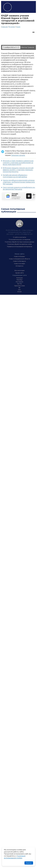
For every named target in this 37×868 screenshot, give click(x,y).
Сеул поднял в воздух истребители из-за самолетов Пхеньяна (19, 188)
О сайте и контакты (20, 237)
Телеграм (19, 278)
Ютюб (19, 292)
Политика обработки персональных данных (20, 242)
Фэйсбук (20, 280)
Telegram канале (18, 155)
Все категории (20, 270)
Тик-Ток (19, 284)
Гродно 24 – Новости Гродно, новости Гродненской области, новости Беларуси (7, 7)
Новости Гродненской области (19, 259)
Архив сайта (20, 273)
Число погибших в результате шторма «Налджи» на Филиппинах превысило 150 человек (19, 182)
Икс (20, 290)
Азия (18, 27)
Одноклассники (19, 286)
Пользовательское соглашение (20, 239)
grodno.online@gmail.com (24, 234)
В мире (12, 27)
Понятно (29, 863)
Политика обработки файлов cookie (20, 244)
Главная (4, 27)
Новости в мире (20, 264)
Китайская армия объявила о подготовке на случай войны (15, 176)
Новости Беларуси (19, 261)
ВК (20, 288)
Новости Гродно (19, 256)
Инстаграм (19, 282)
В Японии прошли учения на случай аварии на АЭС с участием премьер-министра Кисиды (18, 170)
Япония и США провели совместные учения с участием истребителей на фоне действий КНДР (18, 163)
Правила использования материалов (20, 247)
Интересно (20, 266)
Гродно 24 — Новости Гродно (19, 224)
